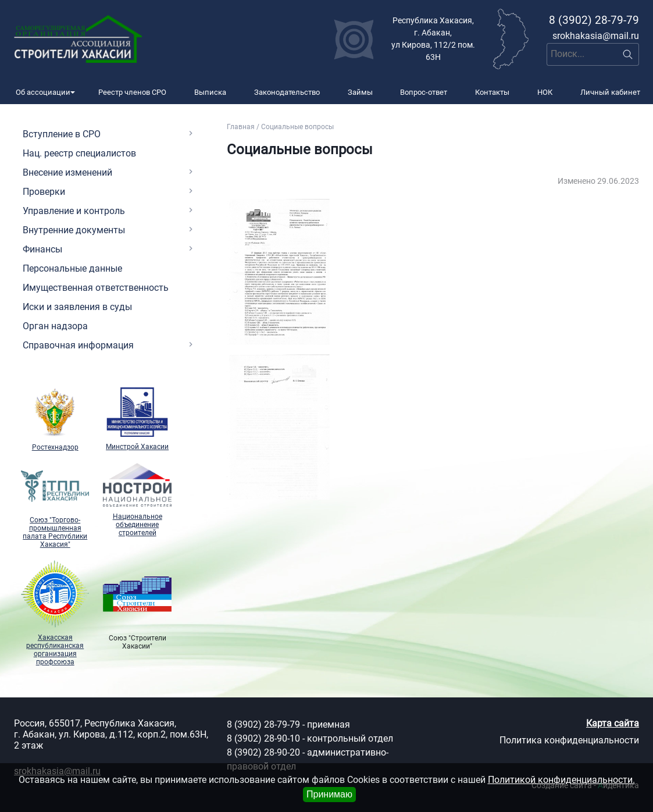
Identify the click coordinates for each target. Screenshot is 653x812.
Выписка (210, 92)
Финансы (42, 249)
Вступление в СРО (62, 134)
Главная (241, 127)
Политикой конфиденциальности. (561, 780)
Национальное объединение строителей (137, 500)
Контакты (492, 92)
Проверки (44, 192)
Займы (360, 92)
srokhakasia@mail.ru (596, 36)
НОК (545, 92)
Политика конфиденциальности (569, 740)
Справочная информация (78, 345)
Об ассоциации (43, 92)
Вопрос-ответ (424, 92)
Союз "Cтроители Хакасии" (137, 605)
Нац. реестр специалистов (79, 153)
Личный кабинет (610, 92)
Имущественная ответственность (96, 288)
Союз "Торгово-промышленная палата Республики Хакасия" (55, 506)
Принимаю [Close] (329, 794)
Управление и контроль (74, 211)
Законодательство (287, 92)
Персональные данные (72, 268)
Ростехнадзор (55, 420)
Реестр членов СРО (132, 92)
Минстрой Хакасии (137, 419)
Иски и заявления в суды (77, 307)
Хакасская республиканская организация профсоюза (55, 613)
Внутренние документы (74, 230)
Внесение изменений (67, 172)
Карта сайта (613, 723)
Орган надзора (55, 326)
